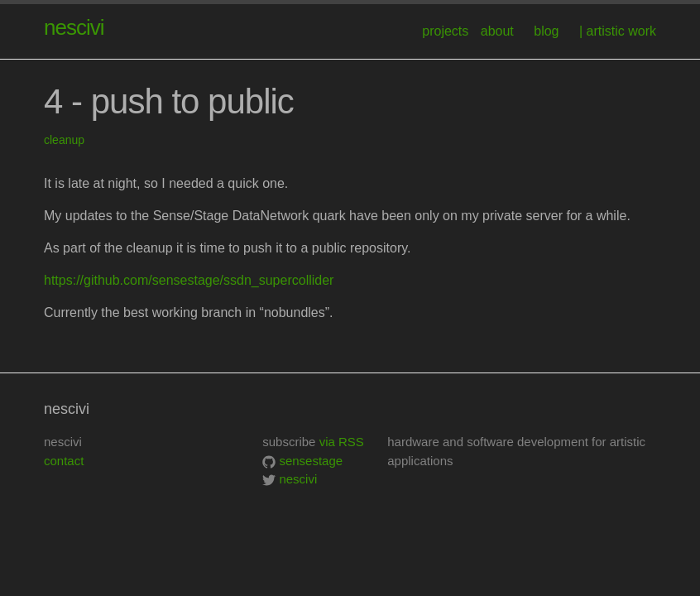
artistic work (621, 31)
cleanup (64, 140)
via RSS (342, 442)
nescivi (74, 27)
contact (64, 461)
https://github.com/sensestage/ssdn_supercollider (189, 280)
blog (546, 31)
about (497, 31)
